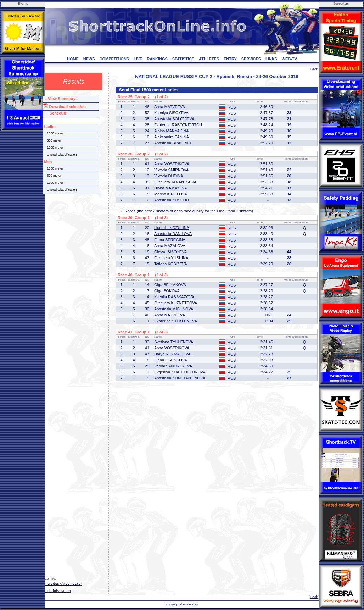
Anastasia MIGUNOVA (174, 309)
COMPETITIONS (114, 59)
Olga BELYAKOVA (170, 285)
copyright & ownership (182, 604)
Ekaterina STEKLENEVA (176, 321)
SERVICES (251, 59)
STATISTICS (183, 59)
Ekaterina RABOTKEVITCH (178, 125)
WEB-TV (289, 59)
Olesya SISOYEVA (170, 252)
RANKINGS (157, 59)
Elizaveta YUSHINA (171, 258)
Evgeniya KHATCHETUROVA (180, 372)
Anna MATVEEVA (170, 107)
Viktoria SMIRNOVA (171, 170)
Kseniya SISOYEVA (171, 113)
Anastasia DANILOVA (173, 234)
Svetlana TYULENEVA (174, 342)
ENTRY (230, 59)
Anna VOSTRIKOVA (172, 164)
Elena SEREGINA (170, 240)
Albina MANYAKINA (172, 131)
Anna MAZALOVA (170, 246)
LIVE (138, 59)
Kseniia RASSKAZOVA (174, 297)
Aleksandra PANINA (172, 137)
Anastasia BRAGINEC (173, 143)
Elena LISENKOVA (171, 360)
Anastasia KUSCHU (172, 200)
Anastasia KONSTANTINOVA (180, 378)
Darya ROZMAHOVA (172, 354)
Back (314, 69)
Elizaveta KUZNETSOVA (176, 303)
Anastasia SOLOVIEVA (174, 119)
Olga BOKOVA (167, 291)
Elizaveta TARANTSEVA (175, 182)
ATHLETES (209, 59)
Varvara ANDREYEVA (173, 366)
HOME (73, 59)
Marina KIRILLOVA (171, 194)
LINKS (271, 59)
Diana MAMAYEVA (171, 188)
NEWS (89, 59)
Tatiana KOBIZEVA (171, 264)
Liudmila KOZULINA (172, 228)
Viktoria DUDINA (169, 176)
